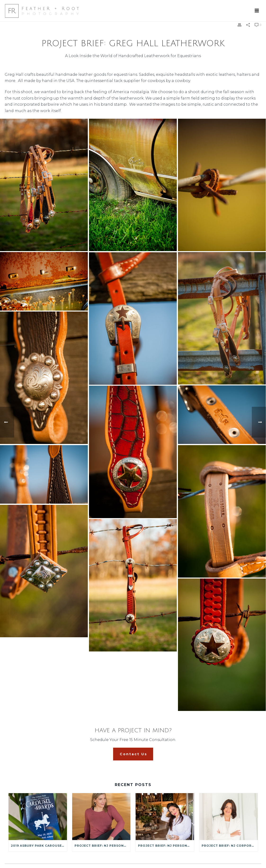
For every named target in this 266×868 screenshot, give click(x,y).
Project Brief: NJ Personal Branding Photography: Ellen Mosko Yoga (103, 846)
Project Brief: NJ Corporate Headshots (230, 846)
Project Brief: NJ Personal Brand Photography (166, 846)
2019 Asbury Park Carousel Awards (39, 846)
